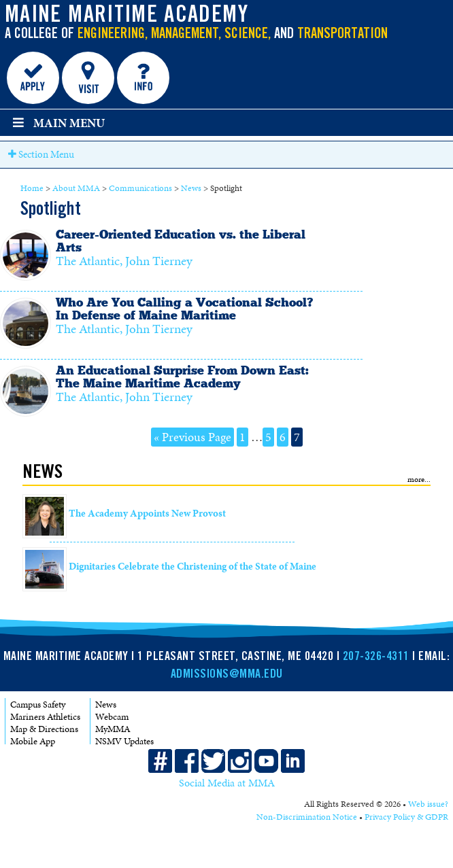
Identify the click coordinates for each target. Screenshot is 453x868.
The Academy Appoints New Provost (147, 513)
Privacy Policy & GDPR (406, 817)
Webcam (112, 717)
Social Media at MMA (227, 783)
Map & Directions (44, 729)
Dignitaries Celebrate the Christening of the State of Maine (192, 566)
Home (32, 188)
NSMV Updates (124, 741)
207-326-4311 (376, 657)
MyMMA (113, 729)
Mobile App (33, 741)
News (191, 188)
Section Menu (41, 154)
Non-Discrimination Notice (307, 817)
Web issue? (428, 804)
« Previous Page (192, 437)
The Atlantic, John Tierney (124, 261)
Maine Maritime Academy (127, 16)
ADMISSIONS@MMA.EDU (227, 675)
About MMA (76, 188)
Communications (140, 188)
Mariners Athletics (45, 717)
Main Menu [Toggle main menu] (57, 123)
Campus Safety (38, 705)
